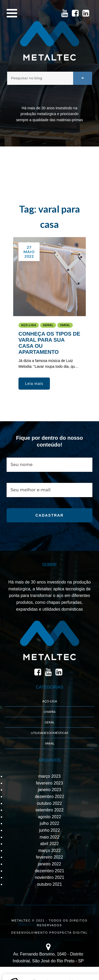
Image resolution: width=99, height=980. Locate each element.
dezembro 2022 (49, 797)
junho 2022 (49, 830)
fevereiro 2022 (49, 857)
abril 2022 (49, 844)
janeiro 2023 (49, 790)
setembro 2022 (49, 810)
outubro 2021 (49, 884)
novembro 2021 (49, 877)
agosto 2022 (49, 817)
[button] (34, 384)
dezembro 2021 (49, 871)
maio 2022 (49, 837)
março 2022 (49, 851)
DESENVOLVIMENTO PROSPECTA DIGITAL (50, 933)
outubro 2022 (49, 803)
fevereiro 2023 (49, 783)
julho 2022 (50, 823)
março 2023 (49, 776)
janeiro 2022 (49, 864)
